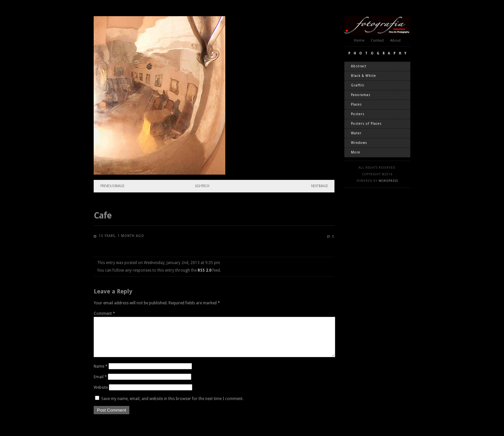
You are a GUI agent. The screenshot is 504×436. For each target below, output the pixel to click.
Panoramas (361, 95)
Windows (359, 143)
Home (359, 40)
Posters (358, 114)
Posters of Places (366, 124)
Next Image (319, 186)
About (395, 40)
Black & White (363, 76)
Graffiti (358, 85)
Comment (104, 314)
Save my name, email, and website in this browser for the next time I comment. (172, 407)
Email (100, 385)
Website (101, 395)
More (356, 152)
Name (101, 374)
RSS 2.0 (205, 270)
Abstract (359, 66)
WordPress (388, 181)
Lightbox (202, 186)
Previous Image (112, 186)
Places (356, 104)
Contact (377, 40)
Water (356, 133)
